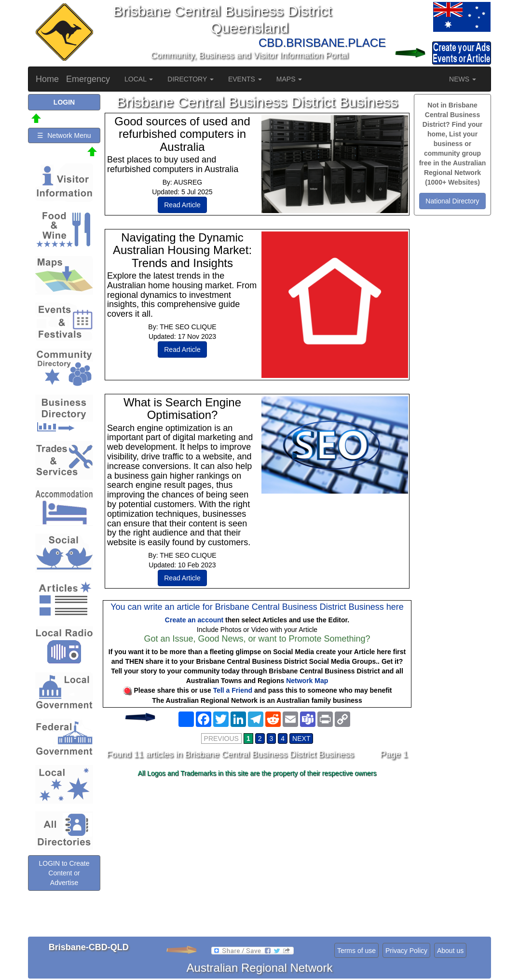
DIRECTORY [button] (191, 79)
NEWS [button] (463, 79)
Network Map (307, 681)
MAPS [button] (289, 79)
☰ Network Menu (64, 135)
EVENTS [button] (245, 79)
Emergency (88, 79)
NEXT (301, 738)
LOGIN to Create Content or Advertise (64, 873)
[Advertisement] (257, 857)
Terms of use (356, 951)
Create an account (194, 620)
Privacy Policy (406, 951)
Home (47, 79)
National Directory (452, 201)
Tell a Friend (233, 690)
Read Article (182, 205)
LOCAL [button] (139, 79)
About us (450, 951)
